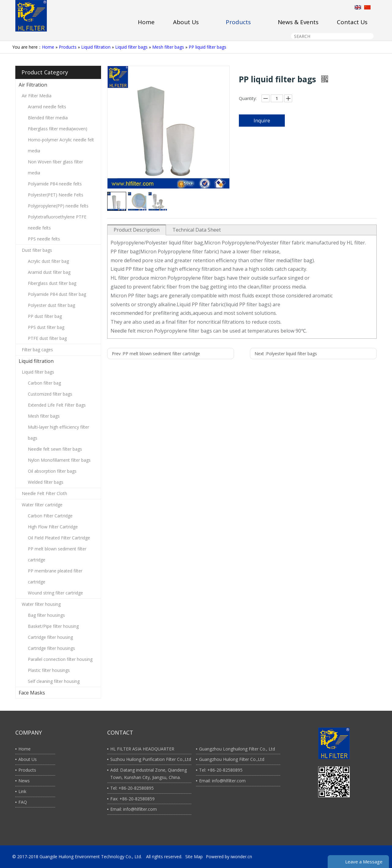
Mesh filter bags (168, 47)
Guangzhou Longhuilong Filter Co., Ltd (237, 749)
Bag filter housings (46, 615)
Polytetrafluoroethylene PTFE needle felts (57, 222)
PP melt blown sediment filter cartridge (57, 554)
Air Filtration (33, 85)
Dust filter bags (37, 250)
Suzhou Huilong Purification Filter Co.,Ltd (151, 759)
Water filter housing (41, 604)
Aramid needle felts (47, 107)
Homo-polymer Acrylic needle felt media (61, 145)
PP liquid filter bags (207, 47)
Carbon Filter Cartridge (50, 516)
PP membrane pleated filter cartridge (55, 576)
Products (68, 47)
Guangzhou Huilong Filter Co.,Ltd (232, 759)
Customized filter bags (50, 394)
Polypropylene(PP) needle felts (58, 206)
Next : (286, 354)
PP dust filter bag (45, 316)
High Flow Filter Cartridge (53, 527)
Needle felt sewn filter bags (55, 449)
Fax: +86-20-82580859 (132, 799)
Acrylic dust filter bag (48, 261)
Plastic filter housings (49, 670)
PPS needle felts (44, 239)
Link (22, 791)
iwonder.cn (241, 857)
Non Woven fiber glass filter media (55, 167)
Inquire (262, 121)
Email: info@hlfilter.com (134, 809)
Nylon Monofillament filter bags (59, 460)
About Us (28, 759)
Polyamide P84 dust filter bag (57, 294)
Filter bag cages (37, 350)
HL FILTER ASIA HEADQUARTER (142, 749)
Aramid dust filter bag (49, 272)
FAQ (23, 802)
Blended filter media (48, 118)
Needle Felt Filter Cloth (44, 493)
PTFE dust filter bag (47, 338)
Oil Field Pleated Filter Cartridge (59, 538)
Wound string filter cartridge (55, 593)
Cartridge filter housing (50, 637)
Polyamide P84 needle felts (55, 184)
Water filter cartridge (42, 505)
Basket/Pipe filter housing (53, 626)
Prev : (156, 354)
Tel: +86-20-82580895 (132, 788)
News (24, 781)
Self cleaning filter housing (54, 681)
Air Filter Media (37, 96)
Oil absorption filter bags (52, 471)
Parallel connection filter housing (60, 659)
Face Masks (32, 693)
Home (48, 47)
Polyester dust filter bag (51, 305)
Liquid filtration (96, 47)
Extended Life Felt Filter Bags (57, 405)
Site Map (194, 857)
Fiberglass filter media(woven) (58, 129)
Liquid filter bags (131, 47)
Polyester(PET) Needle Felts (56, 195)
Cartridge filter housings (51, 648)
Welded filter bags (46, 482)
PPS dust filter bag (46, 327)
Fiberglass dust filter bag (52, 283)
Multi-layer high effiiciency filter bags (58, 432)
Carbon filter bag (44, 383)
